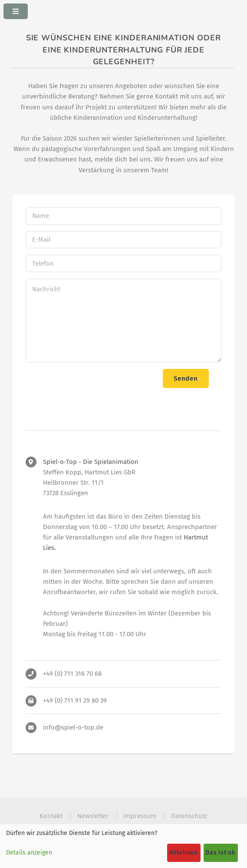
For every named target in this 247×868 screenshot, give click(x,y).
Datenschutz (189, 816)
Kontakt (51, 816)
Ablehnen (184, 853)
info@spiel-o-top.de (73, 727)
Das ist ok (220, 853)
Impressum (140, 816)
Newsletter (93, 816)
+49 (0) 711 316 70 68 (72, 674)
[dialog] (123, 846)
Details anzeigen (29, 853)
